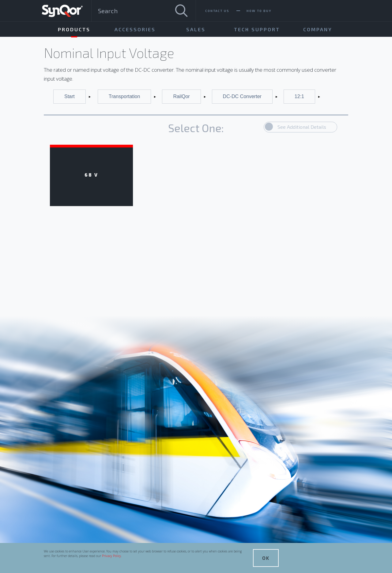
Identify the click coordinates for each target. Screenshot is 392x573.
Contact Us (217, 11)
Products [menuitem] (74, 29)
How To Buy (259, 11)
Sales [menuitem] (196, 29)
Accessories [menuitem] (135, 29)
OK (266, 558)
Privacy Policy (111, 556)
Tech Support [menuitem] (257, 29)
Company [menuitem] (318, 29)
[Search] (181, 11)
